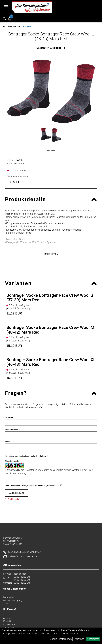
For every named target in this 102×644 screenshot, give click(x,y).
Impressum (9, 624)
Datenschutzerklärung (18, 485)
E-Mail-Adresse (12, 429)
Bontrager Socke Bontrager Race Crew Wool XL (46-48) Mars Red (51, 362)
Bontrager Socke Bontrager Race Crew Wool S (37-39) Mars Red (50, 298)
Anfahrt (7, 618)
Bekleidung (14, 26)
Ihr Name (9, 417)
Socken (27, 26)
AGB (6, 604)
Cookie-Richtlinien (71, 634)
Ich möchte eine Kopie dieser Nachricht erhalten (25, 456)
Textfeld (9, 441)
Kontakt (7, 621)
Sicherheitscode (12, 461)
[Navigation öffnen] (6, 7)
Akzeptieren (93, 639)
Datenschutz (9, 597)
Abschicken (16, 493)
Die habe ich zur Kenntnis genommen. (31, 485)
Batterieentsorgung (13, 600)
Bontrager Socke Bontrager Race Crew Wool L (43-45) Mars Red (51, 36)
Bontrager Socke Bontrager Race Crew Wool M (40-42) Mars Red (50, 330)
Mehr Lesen (51, 254)
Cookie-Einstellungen (61, 639)
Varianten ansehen (49, 48)
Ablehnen (79, 639)
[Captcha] (51, 479)
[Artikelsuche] (4, 19)
